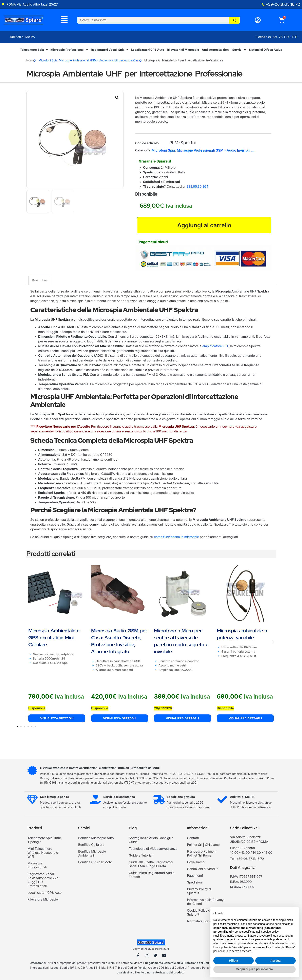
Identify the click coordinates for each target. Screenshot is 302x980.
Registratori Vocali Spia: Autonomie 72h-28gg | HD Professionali (44, 881)
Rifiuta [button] (234, 961)
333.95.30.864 (197, 187)
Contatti (193, 839)
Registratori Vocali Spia (110, 50)
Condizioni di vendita (203, 870)
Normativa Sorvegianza (205, 922)
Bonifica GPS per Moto (95, 863)
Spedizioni (195, 883)
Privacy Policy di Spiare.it (199, 892)
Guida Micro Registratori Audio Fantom (152, 876)
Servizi (239, 50)
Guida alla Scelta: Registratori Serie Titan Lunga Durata (151, 865)
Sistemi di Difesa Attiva (265, 50)
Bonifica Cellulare (91, 846)
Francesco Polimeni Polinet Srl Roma (202, 854)
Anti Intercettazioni (216, 50)
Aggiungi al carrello (204, 226)
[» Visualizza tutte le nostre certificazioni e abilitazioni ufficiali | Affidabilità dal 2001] (32, 772)
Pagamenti (195, 877)
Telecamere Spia (34, 50)
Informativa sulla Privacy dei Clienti (205, 903)
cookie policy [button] (271, 932)
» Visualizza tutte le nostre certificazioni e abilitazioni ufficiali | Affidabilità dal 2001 (101, 769)
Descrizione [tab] (40, 281)
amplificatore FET (215, 347)
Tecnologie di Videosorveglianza (153, 850)
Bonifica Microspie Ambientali (92, 854)
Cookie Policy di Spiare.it (199, 913)
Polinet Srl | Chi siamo (203, 846)
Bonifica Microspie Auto (96, 839)
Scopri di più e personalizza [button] (255, 969)
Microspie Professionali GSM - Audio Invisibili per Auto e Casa (99, 61)
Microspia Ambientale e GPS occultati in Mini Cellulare (54, 638)
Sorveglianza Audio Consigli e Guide (151, 841)
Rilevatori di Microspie (183, 50)
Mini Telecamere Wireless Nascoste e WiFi (43, 854)
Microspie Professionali (69, 50)
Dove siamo (196, 863)
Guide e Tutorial (141, 856)
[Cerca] (234, 20)
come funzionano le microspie (176, 538)
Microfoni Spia (48, 61)
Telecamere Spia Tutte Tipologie (44, 841)
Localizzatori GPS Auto (148, 50)
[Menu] (64, 20)
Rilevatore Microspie (43, 900)
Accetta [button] (276, 961)
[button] (117, 98)
